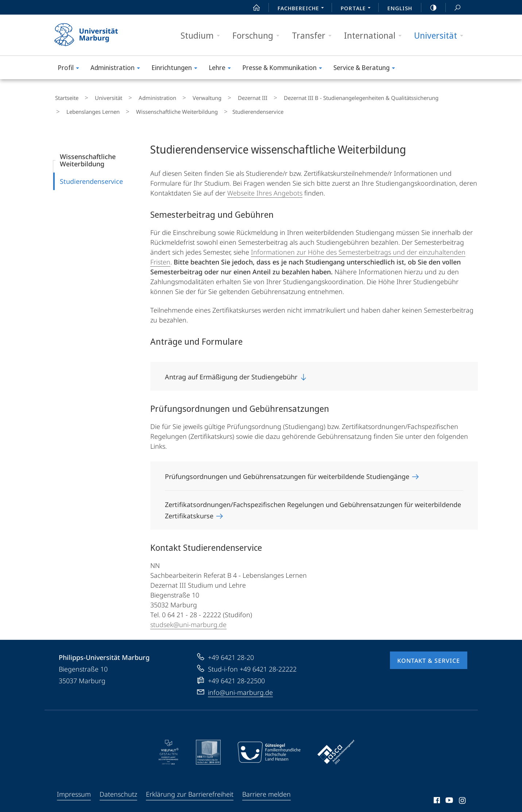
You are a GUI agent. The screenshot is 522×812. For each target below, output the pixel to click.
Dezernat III (223, 96)
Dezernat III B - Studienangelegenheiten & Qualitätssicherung (325, 96)
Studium (203, 36)
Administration (118, 69)
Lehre (222, 69)
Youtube (448, 794)
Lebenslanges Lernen (438, 96)
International (375, 36)
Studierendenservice (91, 174)
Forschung (258, 36)
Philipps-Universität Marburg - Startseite (92, 35)
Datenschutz (118, 787)
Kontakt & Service (429, 654)
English (400, 8)
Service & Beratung (367, 69)
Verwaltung (184, 96)
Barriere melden (266, 787)
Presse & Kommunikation (285, 69)
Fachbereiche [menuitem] (303, 9)
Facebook (436, 794)
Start (252, 8)
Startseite (65, 96)
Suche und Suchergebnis (453, 8)
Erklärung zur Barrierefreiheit (190, 787)
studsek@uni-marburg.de (188, 618)
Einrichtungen (177, 69)
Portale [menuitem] (358, 9)
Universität (441, 36)
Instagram (463, 794)
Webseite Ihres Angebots (265, 186)
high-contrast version (429, 8)
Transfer (314, 36)
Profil (71, 69)
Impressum (74, 787)
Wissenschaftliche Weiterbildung (104, 107)
